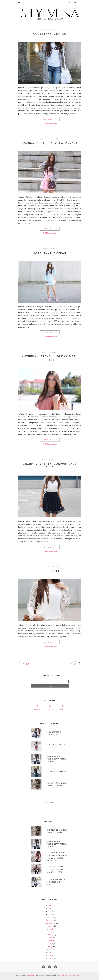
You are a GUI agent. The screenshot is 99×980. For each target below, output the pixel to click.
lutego (51, 947)
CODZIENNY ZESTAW (50, 33)
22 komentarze (51, 444)
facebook (37, 707)
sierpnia (51, 929)
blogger (62, 707)
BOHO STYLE (50, 571)
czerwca (51, 935)
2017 (50, 911)
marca (51, 944)
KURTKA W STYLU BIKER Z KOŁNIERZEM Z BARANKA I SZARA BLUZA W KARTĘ (54, 869)
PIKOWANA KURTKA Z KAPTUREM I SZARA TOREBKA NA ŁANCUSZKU (55, 759)
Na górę (79, 978)
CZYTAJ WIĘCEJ (50, 119)
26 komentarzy (51, 337)
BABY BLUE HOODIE (50, 253)
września (51, 926)
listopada (51, 920)
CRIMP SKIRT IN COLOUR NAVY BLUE (50, 465)
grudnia (51, 917)
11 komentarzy (51, 233)
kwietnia (51, 941)
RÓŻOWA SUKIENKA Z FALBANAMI (50, 143)
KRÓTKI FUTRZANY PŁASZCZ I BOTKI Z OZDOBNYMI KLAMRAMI (56, 882)
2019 (51, 906)
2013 (51, 958)
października (51, 923)
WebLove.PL (30, 975)
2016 (50, 914)
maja (51, 938)
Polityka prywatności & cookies (69, 975)
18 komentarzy (51, 123)
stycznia (51, 949)
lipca (51, 932)
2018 (51, 908)
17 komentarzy (51, 646)
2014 (51, 955)
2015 (51, 952)
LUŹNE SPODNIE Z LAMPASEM (55, 772)
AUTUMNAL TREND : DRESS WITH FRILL (50, 358)
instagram (50, 707)
